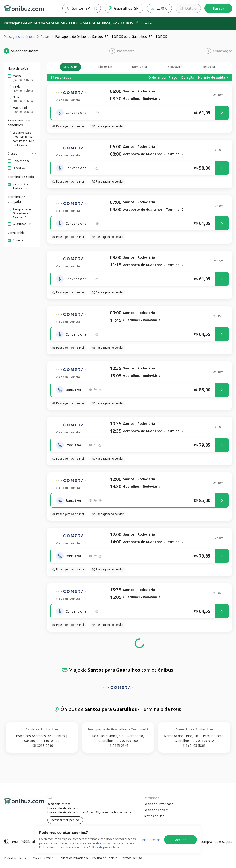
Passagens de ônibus (19, 37)
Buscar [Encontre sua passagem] (218, 8)
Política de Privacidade (158, 804)
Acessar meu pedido (65, 820)
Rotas (45, 37)
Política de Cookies (156, 810)
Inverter (144, 23)
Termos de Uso (154, 816)
